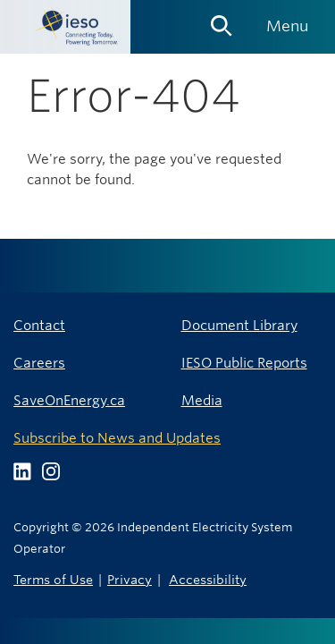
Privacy (130, 579)
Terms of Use (53, 579)
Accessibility (208, 579)
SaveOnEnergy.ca (69, 400)
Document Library (239, 325)
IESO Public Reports (244, 363)
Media (202, 400)
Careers (39, 363)
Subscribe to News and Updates (117, 438)
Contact (39, 325)
